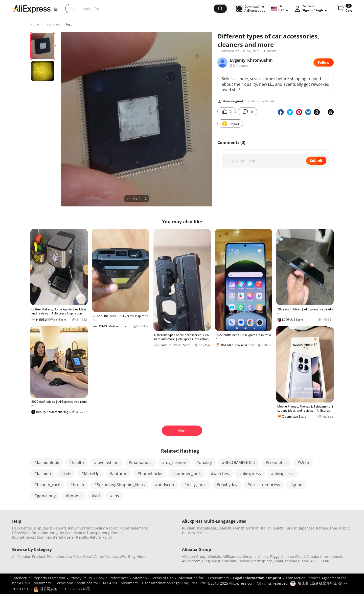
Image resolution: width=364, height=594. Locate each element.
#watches (220, 474)
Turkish (291, 528)
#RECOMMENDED (239, 462)
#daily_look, (195, 485)
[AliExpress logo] (32, 9)
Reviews (111, 556)
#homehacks (150, 474)
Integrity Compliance (67, 533)
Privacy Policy (81, 578)
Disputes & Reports (50, 528)
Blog (132, 556)
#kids (66, 474)
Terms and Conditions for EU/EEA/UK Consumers (96, 583)
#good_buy (45, 496)
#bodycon (165, 485)
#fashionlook (47, 462)
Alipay (263, 556)
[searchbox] (141, 9)
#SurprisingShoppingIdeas (120, 485)
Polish (202, 533)
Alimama (249, 556)
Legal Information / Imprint (257, 578)
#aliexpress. (282, 474)
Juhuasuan (227, 561)
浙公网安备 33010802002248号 (62, 589)
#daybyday (227, 485)
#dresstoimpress (264, 485)
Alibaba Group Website (202, 556)
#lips (115, 496)
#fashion (43, 474)
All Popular (21, 556)
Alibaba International (324, 556)
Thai (333, 528)
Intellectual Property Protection (39, 578)
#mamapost (140, 462)
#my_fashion (174, 462)
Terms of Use (162, 578)
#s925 (303, 462)
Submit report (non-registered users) (43, 537)
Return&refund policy (86, 528)
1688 (325, 561)
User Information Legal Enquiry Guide (174, 583)
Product (39, 556)
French (239, 528)
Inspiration (52, 24)
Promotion (55, 556)
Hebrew (189, 533)
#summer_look (186, 474)
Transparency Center (104, 533)
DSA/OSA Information (30, 533)
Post (69, 24)
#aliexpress (250, 474)
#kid (96, 496)
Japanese (307, 528)
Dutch (278, 528)
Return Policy (101, 537)
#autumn (119, 474)
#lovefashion (106, 462)
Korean (322, 528)
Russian (189, 528)
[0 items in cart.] (344, 9)
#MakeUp (90, 474)
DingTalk (209, 561)
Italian (266, 528)
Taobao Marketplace (255, 561)
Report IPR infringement (127, 528)
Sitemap (140, 578)
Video (142, 556)
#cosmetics (277, 462)
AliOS (315, 561)
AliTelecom (191, 561)
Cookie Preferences (112, 578)
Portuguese (207, 528)
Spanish (224, 528)
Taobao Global (297, 561)
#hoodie (74, 496)
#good (296, 485)
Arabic (344, 528)
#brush (77, 485)
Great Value (93, 556)
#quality (204, 462)
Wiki (123, 556)
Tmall (278, 561)
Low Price (74, 556)
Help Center (22, 528)
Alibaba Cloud (293, 556)
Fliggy (275, 556)
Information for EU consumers (203, 578)
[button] (56, 9)
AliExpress (231, 556)
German (253, 528)
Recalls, (83, 537)
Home (35, 24)
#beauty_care (47, 485)
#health (77, 462)
